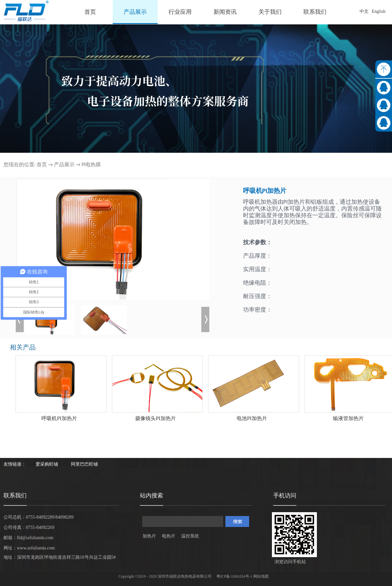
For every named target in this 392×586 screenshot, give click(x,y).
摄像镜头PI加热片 (155, 418)
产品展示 (64, 164)
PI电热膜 (91, 164)
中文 (364, 11)
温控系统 (190, 536)
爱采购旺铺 (47, 464)
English (379, 11)
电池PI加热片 (252, 418)
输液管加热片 (348, 418)
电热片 (169, 536)
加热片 (149, 536)
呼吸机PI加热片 (59, 418)
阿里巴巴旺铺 (84, 464)
